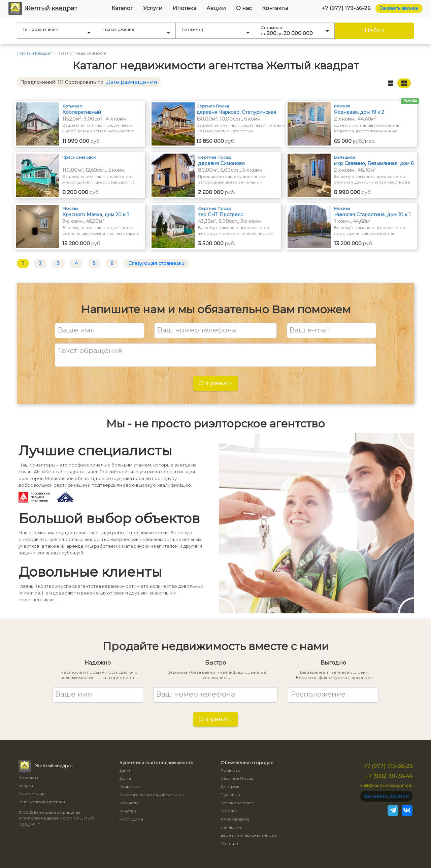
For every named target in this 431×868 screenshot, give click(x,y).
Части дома (131, 819)
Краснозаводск (237, 803)
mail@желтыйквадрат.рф (386, 785)
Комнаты (129, 803)
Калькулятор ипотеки (42, 802)
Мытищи (229, 843)
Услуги (153, 8)
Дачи (125, 770)
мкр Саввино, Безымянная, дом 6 (374, 163)
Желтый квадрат (43, 8)
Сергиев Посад (237, 778)
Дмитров (230, 786)
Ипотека (185, 8)
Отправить (216, 383)
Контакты (275, 8)
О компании (32, 794)
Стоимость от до (295, 31)
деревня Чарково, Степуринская (236, 112)
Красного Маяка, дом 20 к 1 (96, 215)
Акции (216, 8)
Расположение (136, 30)
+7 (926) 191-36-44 (389, 776)
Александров (235, 819)
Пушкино (230, 794)
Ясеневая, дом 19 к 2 (359, 112)
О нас (244, 8)
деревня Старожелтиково (249, 835)
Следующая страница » (156, 263)
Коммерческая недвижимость (152, 794)
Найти (374, 30)
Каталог (122, 8)
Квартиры (130, 786)
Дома (125, 778)
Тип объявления (57, 30)
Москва (229, 811)
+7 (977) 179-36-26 (346, 8)
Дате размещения (131, 82)
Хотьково (231, 770)
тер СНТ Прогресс (221, 215)
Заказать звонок (399, 8)
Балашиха (231, 827)
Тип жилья (215, 30)
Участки (128, 811)
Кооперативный (82, 112)
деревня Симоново (221, 163)
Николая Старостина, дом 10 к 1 (372, 215)
